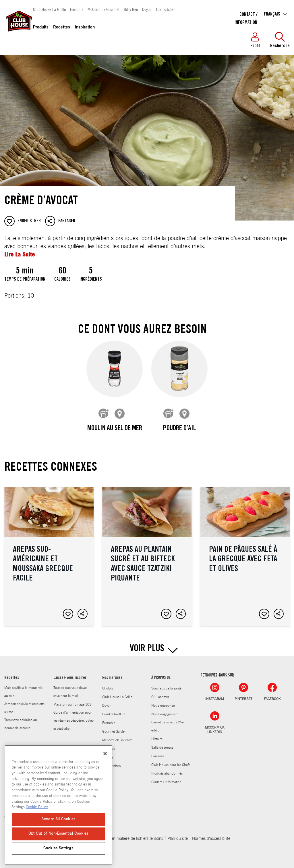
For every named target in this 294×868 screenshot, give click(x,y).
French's (77, 9)
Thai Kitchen (166, 9)
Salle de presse (162, 743)
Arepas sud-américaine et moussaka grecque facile (49, 552)
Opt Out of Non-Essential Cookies (59, 834)
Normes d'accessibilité (211, 834)
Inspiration (85, 27)
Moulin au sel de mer (115, 429)
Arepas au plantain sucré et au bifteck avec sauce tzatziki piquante (147, 552)
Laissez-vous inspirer (70, 674)
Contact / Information (166, 778)
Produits (41, 27)
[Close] (105, 754)
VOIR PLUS (147, 645)
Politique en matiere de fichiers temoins (129, 834)
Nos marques (112, 674)
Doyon (147, 9)
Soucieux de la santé (166, 684)
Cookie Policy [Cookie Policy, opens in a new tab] (37, 807)
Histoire (157, 735)
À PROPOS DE (161, 674)
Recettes (62, 27)
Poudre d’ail (179, 429)
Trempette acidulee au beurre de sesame (21, 720)
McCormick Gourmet (104, 9)
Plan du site (178, 834)
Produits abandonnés (167, 769)
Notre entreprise (163, 701)
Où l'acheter (160, 693)
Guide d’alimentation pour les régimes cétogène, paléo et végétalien (73, 716)
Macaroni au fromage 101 (72, 700)
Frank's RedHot (114, 710)
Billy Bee (131, 9)
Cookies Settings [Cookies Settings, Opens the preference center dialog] (58, 848)
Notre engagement (165, 710)
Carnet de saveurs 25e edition (168, 722)
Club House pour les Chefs (171, 760)
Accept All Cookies (58, 819)
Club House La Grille (49, 9)
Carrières (158, 752)
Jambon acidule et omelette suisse (24, 704)
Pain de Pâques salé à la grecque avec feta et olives (245, 552)
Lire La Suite (20, 254)
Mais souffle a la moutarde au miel (23, 687)
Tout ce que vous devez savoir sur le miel (70, 687)
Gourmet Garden (114, 727)
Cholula (108, 684)
